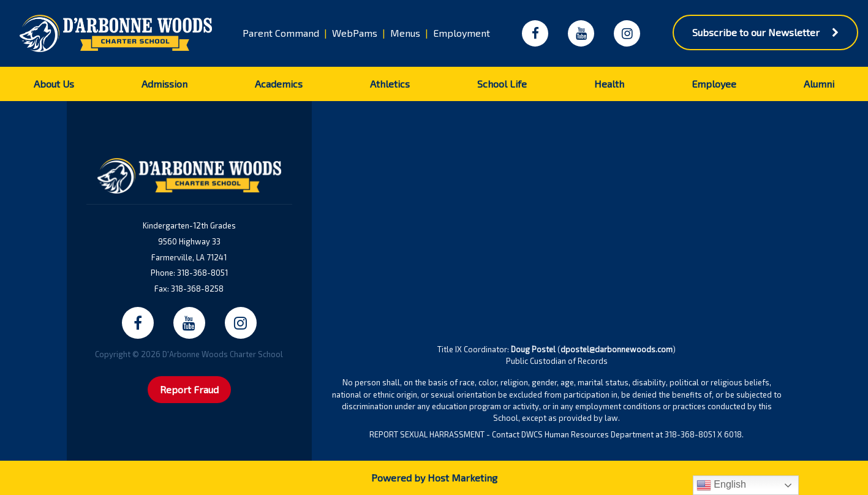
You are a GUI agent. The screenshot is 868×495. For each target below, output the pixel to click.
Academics (279, 84)
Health (609, 84)
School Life (502, 84)
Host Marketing (462, 478)
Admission (164, 84)
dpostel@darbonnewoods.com (617, 349)
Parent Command (281, 33)
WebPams (355, 33)
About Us (54, 84)
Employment (462, 33)
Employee (714, 84)
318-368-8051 (202, 273)
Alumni (819, 84)
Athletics (390, 84)
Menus (405, 33)
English (721, 485)
